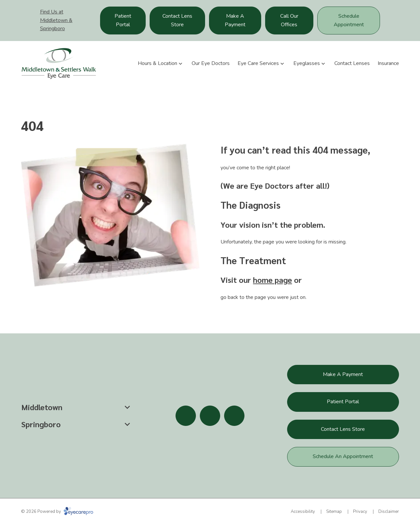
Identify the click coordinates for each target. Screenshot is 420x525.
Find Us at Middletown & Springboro (56, 20)
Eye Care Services (258, 63)
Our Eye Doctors (211, 63)
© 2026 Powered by (57, 512)
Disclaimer (389, 512)
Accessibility (303, 512)
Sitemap (334, 512)
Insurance (388, 63)
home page (273, 280)
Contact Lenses (352, 63)
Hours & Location (157, 63)
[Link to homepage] (59, 63)
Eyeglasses (307, 63)
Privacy (360, 512)
